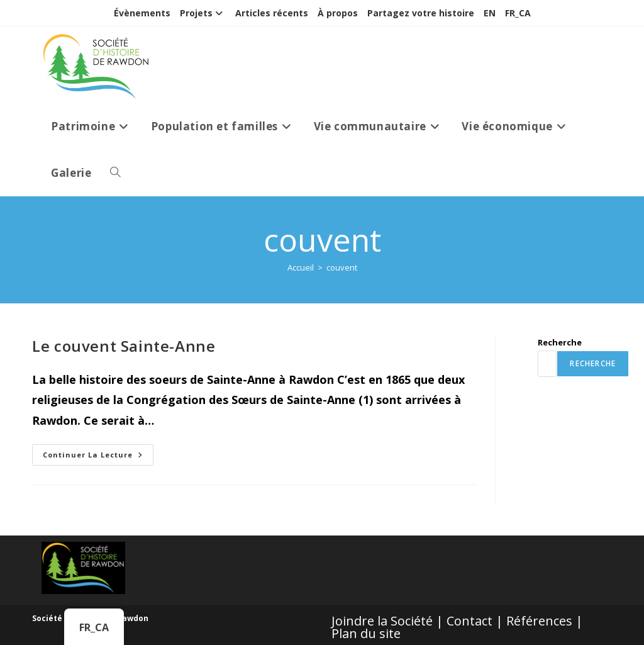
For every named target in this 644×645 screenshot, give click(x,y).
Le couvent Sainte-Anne (124, 346)
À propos (338, 13)
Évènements (142, 13)
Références (539, 621)
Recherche (560, 342)
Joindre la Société (382, 621)
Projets (203, 13)
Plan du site (366, 633)
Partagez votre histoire (421, 13)
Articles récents (272, 13)
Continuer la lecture (98, 457)
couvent (342, 267)
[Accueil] (301, 267)
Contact (469, 621)
